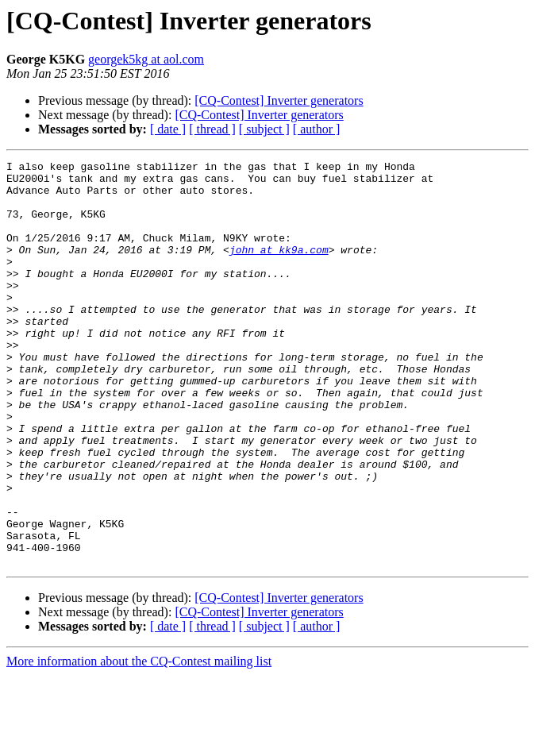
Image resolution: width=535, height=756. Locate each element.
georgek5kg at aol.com (146, 59)
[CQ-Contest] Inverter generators (279, 100)
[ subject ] (264, 129)
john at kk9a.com (279, 268)
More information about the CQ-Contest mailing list (139, 742)
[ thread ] (212, 129)
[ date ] (168, 129)
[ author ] (317, 129)
